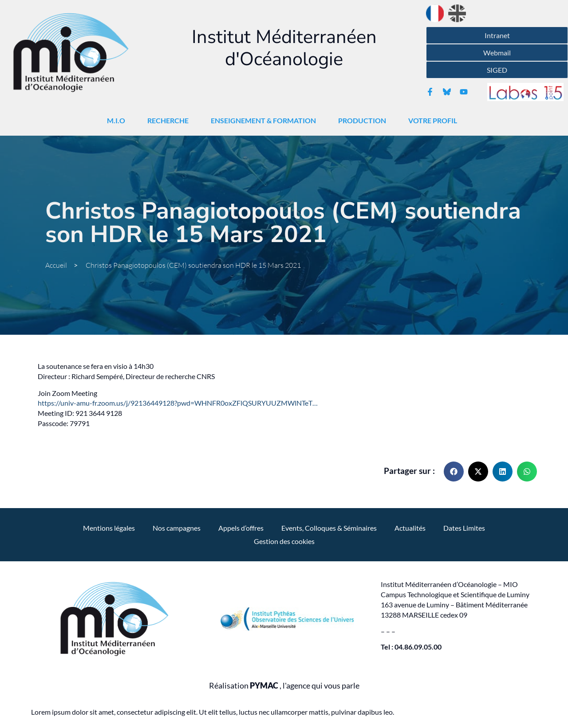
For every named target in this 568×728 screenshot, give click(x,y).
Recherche (170, 121)
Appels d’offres (241, 528)
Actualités (410, 528)
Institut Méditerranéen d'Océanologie (284, 48)
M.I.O (118, 121)
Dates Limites (464, 528)
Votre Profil (435, 121)
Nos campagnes (177, 528)
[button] (454, 472)
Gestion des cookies (284, 541)
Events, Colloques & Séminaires (329, 528)
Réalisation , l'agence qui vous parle (284, 686)
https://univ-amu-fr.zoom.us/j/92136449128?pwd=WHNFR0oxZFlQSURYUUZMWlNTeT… (178, 403)
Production (364, 121)
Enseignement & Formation (266, 121)
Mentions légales (109, 528)
